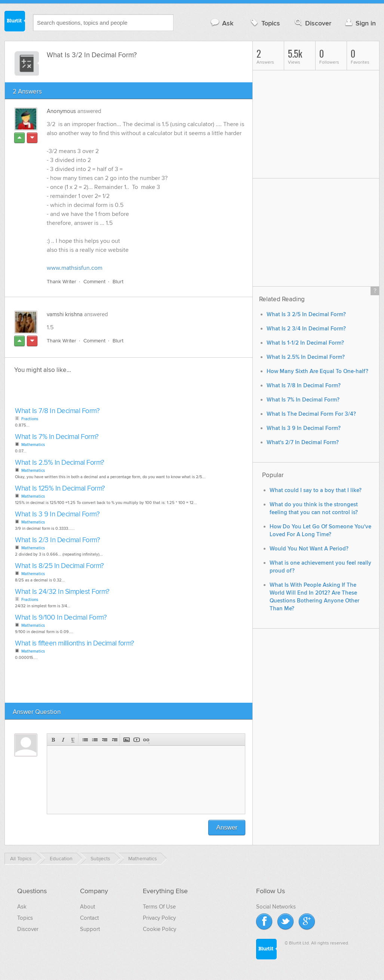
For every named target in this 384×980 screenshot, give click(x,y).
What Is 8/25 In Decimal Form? (59, 566)
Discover (312, 23)
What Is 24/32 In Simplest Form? (62, 592)
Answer (227, 828)
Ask (222, 23)
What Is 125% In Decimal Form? (60, 489)
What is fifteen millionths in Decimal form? (75, 643)
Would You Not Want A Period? (309, 549)
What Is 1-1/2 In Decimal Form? (305, 343)
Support (90, 929)
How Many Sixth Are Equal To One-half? (317, 371)
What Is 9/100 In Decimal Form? (61, 618)
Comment (94, 282)
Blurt (118, 282)
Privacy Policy (159, 918)
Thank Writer (62, 282)
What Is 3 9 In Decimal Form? (57, 514)
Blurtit (15, 22)
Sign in (360, 23)
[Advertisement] (99, 393)
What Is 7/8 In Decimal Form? (57, 411)
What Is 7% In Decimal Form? (57, 437)
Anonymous (61, 111)
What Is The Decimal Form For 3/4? (311, 414)
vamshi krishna (65, 314)
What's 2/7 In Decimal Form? (303, 442)
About (87, 907)
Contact (89, 918)
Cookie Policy (159, 929)
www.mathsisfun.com (75, 268)
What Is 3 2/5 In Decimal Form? (306, 315)
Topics (265, 23)
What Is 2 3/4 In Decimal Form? (306, 329)
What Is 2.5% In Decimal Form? (60, 463)
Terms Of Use (159, 907)
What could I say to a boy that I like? (316, 490)
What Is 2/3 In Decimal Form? (57, 540)
